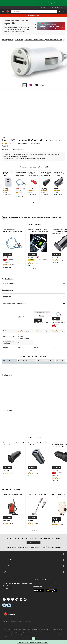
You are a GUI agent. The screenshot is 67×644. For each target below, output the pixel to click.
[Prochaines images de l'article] (64, 64)
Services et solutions (33, 560)
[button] (55, 12)
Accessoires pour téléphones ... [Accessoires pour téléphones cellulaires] (35, 40)
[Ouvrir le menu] (3, 12)
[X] (8, 599)
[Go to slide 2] (31, 85)
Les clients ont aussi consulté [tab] (27, 361)
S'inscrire (7, 589)
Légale (33, 572)
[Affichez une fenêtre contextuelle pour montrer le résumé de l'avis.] (21, 194)
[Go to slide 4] (42, 85)
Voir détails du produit (23, 143)
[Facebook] (4, 599)
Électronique (19, 40)
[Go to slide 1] (25, 85)
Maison (11, 40)
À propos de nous (33, 566)
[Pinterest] (21, 599)
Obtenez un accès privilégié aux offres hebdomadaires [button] (33, 642)
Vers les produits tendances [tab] (46, 361)
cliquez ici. (12, 219)
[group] (6, 259)
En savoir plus (38, 586)
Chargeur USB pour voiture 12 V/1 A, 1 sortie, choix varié (28, 140)
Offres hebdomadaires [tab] (9, 361)
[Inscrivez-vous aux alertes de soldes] (13, 149)
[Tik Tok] (25, 599)
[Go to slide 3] (36, 85)
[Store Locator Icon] (41, 8)
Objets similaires (36, 143)
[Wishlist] (60, 12)
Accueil (4, 40)
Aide (33, 554)
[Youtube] (17, 599)
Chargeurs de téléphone (54, 40)
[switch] (21, 317)
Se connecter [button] (34, 543)
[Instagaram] (13, 599)
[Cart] (64, 12)
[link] (8, 143)
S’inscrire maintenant (54, 547)
